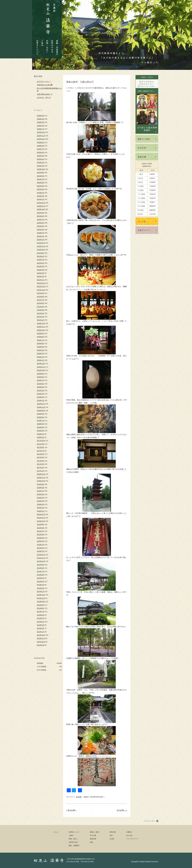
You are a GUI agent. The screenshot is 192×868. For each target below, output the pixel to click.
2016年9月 (41, 484)
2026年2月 (41, 126)
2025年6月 (41, 153)
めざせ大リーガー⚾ (44, 82)
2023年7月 (41, 220)
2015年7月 (41, 531)
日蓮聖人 (129, 832)
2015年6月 (41, 535)
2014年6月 (41, 575)
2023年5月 (41, 226)
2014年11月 (41, 558)
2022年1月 (41, 280)
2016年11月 (41, 478)
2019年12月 (41, 364)
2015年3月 (41, 545)
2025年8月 (41, 146)
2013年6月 (41, 615)
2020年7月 (41, 340)
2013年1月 (41, 632)
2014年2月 (41, 588)
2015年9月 (41, 524)
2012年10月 (41, 642)
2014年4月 (41, 582)
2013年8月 (41, 608)
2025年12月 (41, 132)
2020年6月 (41, 344)
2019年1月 (41, 401)
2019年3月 (41, 394)
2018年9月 (41, 414)
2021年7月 (41, 300)
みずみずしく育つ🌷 (44, 98)
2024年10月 (41, 169)
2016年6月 (41, 494)
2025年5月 (41, 156)
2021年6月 (41, 303)
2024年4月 (41, 189)
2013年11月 (41, 598)
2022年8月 (41, 256)
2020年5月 (41, 347)
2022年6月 (41, 263)
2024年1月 (41, 199)
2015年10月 (41, 521)
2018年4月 (41, 431)
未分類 (79, 797)
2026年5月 (41, 116)
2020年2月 (41, 357)
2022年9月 (41, 253)
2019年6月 (41, 384)
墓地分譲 (93, 839)
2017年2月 (41, 468)
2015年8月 (41, 528)
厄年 (111, 835)
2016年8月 (41, 488)
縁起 (91, 842)
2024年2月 (41, 196)
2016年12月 (41, 474)
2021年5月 (41, 307)
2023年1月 (41, 240)
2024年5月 (41, 186)
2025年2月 (41, 166)
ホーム (56, 832)
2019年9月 (41, 374)
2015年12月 (41, 514)
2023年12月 (41, 203)
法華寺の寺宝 (52, 46)
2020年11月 (41, 327)
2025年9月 (41, 142)
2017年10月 (41, 441)
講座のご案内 (95, 832)
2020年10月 (41, 330)
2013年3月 (41, 625)
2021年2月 (41, 317)
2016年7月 (41, 491)
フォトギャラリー (132, 839)
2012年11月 (41, 638)
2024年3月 (41, 193)
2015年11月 (41, 518)
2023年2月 (41, 236)
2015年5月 (41, 538)
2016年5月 (41, 498)
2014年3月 (41, 585)
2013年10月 (41, 602)
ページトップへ (149, 821)
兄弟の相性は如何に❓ (45, 94)
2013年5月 (41, 618)
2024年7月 (41, 179)
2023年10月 (41, 209)
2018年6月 (41, 424)
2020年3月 (41, 354)
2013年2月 (41, 628)
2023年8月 (41, 216)
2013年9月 (41, 605)
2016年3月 (41, 504)
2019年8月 (41, 377)
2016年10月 (41, 481)
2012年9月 (41, 645)
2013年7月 (41, 612)
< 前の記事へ (71, 810)
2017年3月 (41, 464)
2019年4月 (41, 391)
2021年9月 (41, 293)
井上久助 (129, 835)
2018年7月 (41, 421)
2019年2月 (41, 397)
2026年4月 (41, 119)
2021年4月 (41, 310)
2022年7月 (41, 260)
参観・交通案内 (57, 46)
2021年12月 (41, 283)
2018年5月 (41, 427)
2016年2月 (41, 508)
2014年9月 (41, 565)
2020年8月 (41, 337)
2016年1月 (41, 511)
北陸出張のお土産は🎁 (45, 85)
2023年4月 (41, 230)
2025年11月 (41, 136)
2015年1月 (41, 551)
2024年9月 (41, 173)
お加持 (112, 839)
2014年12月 (41, 555)
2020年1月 (41, 360)
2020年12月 (41, 323)
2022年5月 (41, 266)
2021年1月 (41, 320)
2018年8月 (41, 417)
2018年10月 (41, 411)
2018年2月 (41, 437)
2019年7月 (41, 380)
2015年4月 (41, 541)
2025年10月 (41, 139)
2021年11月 (41, 286)
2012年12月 (41, 635)
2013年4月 (41, 622)
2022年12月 (41, 243)
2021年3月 (41, 313)
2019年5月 (41, 387)
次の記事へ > (122, 810)
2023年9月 (41, 213)
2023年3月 (41, 233)
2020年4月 (41, 350)
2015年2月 (41, 548)
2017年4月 (41, 461)
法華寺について (37, 46)
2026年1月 (41, 129)
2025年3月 (41, 163)
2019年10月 (41, 370)
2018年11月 (41, 407)
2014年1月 (41, 592)
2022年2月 (41, 276)
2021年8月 (41, 297)
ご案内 (42, 41)
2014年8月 (41, 568)
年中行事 (93, 835)
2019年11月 (41, 367)
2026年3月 (41, 122)
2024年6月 (41, 183)
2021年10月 (41, 290)
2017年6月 (41, 454)
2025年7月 (41, 149)
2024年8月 (41, 176)
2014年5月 (41, 578)
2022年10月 (41, 250)
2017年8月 (41, 447)
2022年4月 (41, 270)
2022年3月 (41, 273)
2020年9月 (41, 333)
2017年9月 (41, 444)
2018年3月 (41, 434)
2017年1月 (41, 471)
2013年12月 (41, 595)
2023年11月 (41, 206)
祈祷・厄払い (47, 44)
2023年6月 (41, 223)
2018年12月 (41, 404)
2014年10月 (41, 561)
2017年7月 (41, 451)
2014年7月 (41, 571)
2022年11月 (41, 246)
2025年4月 (41, 159)
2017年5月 (41, 457)
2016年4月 (41, 501)
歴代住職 (113, 832)
